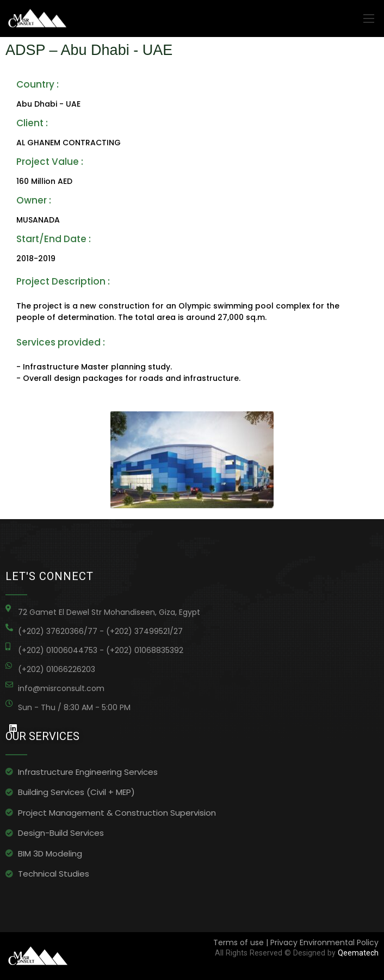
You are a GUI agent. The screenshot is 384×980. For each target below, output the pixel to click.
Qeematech (358, 953)
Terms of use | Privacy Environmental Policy (296, 942)
